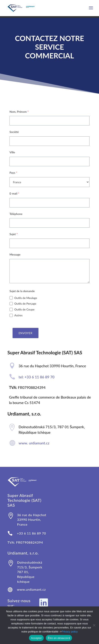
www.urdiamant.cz (31, 589)
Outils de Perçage (25, 304)
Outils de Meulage (26, 298)
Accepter (36, 638)
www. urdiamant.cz (34, 443)
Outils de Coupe (24, 309)
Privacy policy (70, 632)
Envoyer (26, 333)
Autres (19, 315)
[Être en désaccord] (94, 625)
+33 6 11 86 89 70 (31, 533)
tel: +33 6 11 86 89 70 (37, 377)
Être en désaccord (59, 638)
